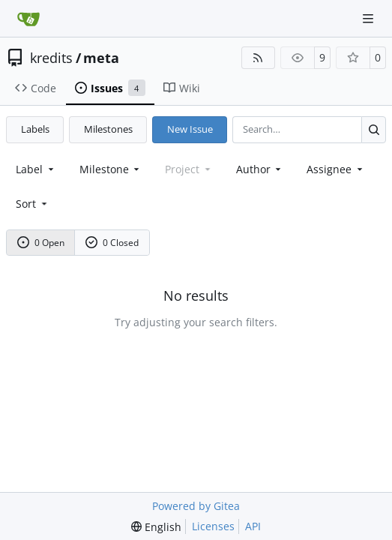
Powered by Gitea (196, 506)
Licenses (213, 526)
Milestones (108, 129)
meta (101, 58)
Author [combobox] (260, 169)
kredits (51, 58)
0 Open (41, 243)
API (253, 526)
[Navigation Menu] (370, 18)
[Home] (28, 19)
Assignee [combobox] (336, 169)
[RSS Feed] (259, 58)
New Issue (190, 129)
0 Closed (112, 243)
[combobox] (36, 169)
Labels (35, 129)
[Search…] (374, 129)
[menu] (33, 204)
